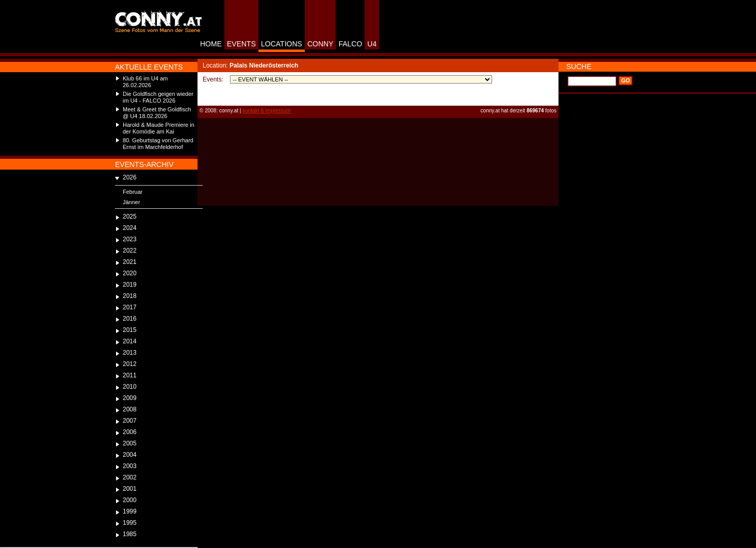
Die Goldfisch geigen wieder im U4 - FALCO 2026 (158, 97)
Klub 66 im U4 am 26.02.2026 (145, 82)
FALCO (350, 44)
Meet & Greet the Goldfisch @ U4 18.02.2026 (157, 113)
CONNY (321, 44)
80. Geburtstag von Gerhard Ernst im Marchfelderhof (158, 144)
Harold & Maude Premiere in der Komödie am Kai (159, 128)
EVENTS (241, 44)
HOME (211, 44)
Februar (133, 192)
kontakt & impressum (266, 111)
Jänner (132, 202)
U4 (372, 44)
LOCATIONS (282, 44)
